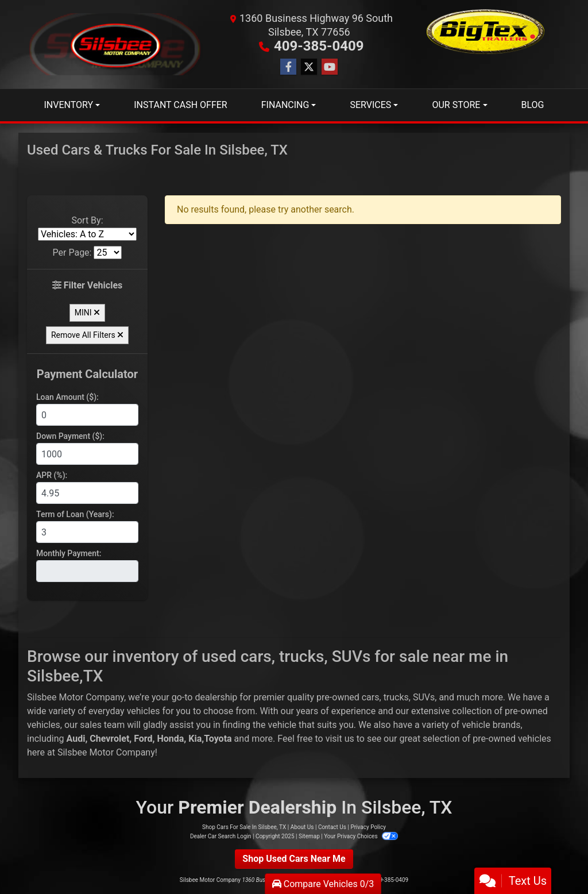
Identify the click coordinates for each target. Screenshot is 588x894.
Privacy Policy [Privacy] (368, 827)
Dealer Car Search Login (221, 836)
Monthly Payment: (69, 553)
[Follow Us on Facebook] (288, 67)
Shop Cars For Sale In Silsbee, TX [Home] (244, 827)
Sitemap (309, 836)
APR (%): (52, 475)
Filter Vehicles (88, 285)
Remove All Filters (87, 335)
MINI (87, 313)
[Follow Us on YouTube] (330, 67)
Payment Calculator (87, 374)
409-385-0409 (319, 46)
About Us (302, 827)
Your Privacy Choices (361, 836)
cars (371, 697)
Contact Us (332, 827)
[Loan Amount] (87, 415)
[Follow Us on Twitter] (309, 67)
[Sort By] (87, 234)
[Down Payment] (87, 454)
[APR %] (87, 493)
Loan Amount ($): (67, 397)
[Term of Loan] (87, 532)
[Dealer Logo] (115, 45)
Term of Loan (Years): (75, 514)
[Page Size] (108, 253)
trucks (396, 697)
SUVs (424, 697)
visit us (340, 739)
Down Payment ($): (70, 436)
